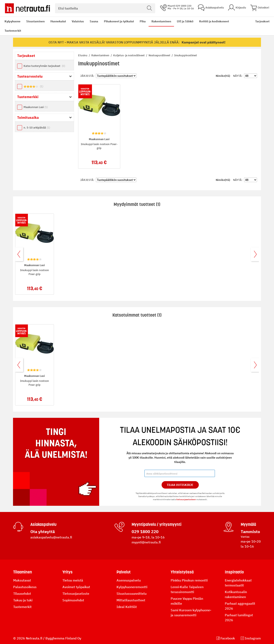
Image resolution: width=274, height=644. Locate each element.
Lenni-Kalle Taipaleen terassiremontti (187, 589)
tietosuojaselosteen (186, 499)
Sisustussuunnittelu (132, 594)
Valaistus (78, 21)
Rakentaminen (161, 21)
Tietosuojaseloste (76, 594)
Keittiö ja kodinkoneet (214, 21)
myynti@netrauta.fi (146, 542)
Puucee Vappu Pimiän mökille (187, 601)
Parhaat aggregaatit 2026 (240, 606)
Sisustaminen (35, 21)
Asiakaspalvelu (43, 524)
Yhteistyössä (182, 572)
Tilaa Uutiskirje (180, 485)
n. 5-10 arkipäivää (37, 128)
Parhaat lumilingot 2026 (239, 618)
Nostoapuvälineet (160, 55)
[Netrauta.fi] (27, 8)
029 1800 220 (145, 532)
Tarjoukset (262, 21)
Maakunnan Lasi (36, 107)
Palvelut (124, 572)
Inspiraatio (234, 572)
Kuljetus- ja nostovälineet (129, 55)
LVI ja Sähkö (185, 21)
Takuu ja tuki (23, 600)
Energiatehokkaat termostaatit (238, 583)
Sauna (94, 21)
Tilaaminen (23, 572)
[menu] (127, 26)
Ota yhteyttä (43, 532)
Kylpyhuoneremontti (132, 587)
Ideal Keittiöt (127, 607)
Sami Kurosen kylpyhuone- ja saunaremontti (191, 613)
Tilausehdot (22, 594)
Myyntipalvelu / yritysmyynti (157, 524)
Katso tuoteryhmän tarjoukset (44, 66)
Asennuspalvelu (129, 580)
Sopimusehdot (73, 600)
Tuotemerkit (13, 31)
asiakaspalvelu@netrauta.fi (51, 537)
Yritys (67, 572)
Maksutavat (22, 580)
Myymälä (248, 524)
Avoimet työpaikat (76, 587)
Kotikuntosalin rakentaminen (236, 594)
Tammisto (250, 532)
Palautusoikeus (25, 587)
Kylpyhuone (13, 21)
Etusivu (83, 55)
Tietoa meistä (73, 580)
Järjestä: (87, 76)
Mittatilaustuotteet (131, 600)
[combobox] (105, 8)
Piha (143, 21)
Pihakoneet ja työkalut (119, 21)
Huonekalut (58, 21)
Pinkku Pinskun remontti (189, 580)
